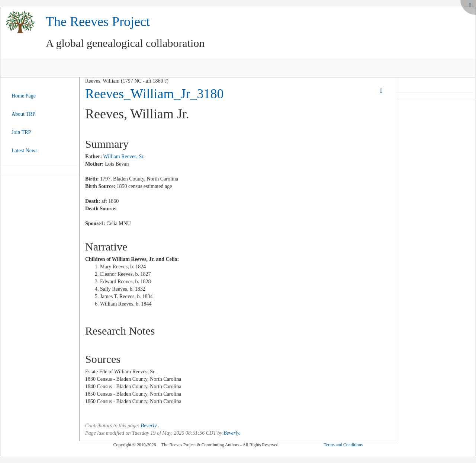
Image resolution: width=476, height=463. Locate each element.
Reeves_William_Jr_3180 (154, 94)
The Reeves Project (98, 22)
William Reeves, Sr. (124, 157)
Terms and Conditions (343, 445)
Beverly (149, 426)
